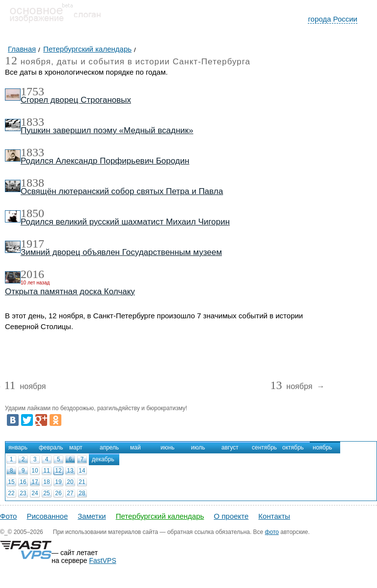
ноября (25, 387)
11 (46, 471)
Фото (8, 516)
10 (35, 471)
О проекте (231, 516)
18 (46, 482)
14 (82, 471)
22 (11, 493)
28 (82, 493)
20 (70, 482)
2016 (32, 274)
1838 (32, 183)
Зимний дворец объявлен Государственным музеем (121, 252)
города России (333, 19)
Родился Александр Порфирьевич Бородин (105, 161)
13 (70, 471)
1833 (32, 122)
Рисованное (47, 516)
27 (70, 493)
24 (35, 493)
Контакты (274, 516)
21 (82, 482)
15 (11, 482)
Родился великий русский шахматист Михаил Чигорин (125, 222)
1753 (32, 91)
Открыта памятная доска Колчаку (70, 292)
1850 (32, 213)
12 (58, 471)
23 (23, 493)
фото (272, 532)
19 (58, 482)
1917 (32, 244)
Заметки (92, 516)
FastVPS (103, 560)
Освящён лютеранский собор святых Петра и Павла (122, 191)
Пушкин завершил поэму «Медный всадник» (107, 130)
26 (58, 493)
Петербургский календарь (160, 516)
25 (46, 493)
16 (23, 482)
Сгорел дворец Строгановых (76, 100)
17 (35, 482)
